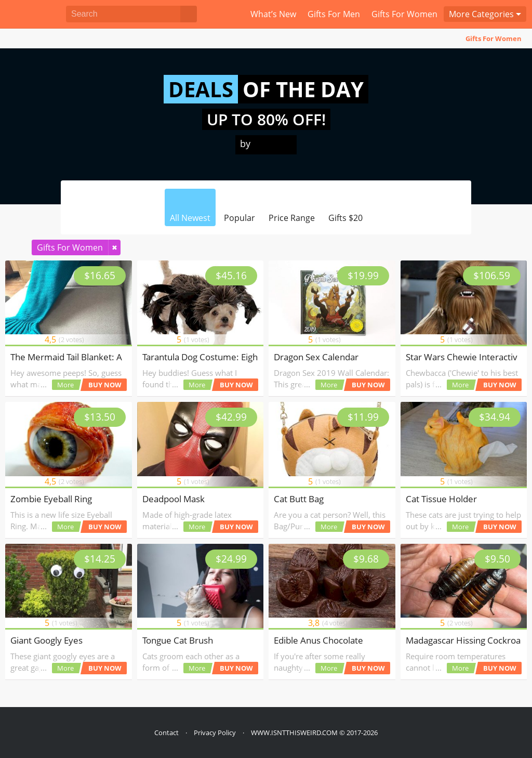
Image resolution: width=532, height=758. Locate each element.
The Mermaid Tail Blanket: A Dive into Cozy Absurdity (117, 357)
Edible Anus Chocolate (318, 640)
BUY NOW (105, 385)
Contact (167, 733)
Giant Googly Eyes (46, 640)
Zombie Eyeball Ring (51, 499)
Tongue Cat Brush (178, 640)
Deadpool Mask (174, 499)
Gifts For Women (494, 38)
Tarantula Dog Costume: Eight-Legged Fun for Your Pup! (254, 357)
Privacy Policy (215, 733)
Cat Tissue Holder (441, 499)
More (65, 385)
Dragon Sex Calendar (316, 357)
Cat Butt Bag (299, 499)
